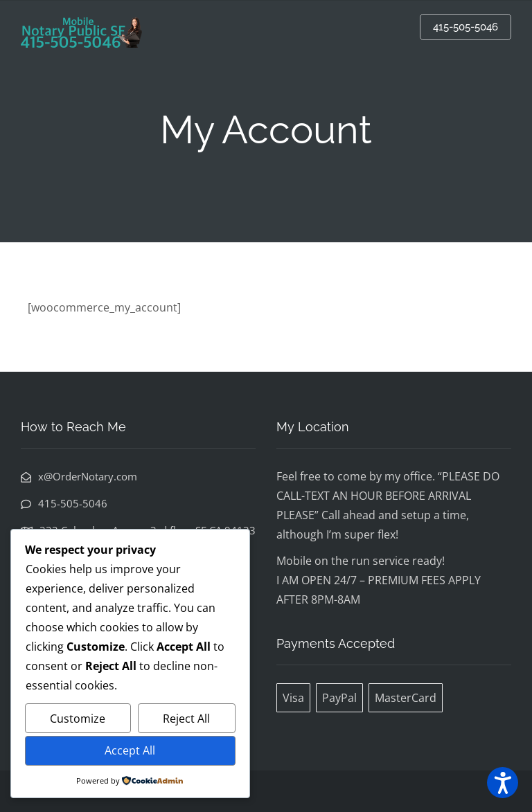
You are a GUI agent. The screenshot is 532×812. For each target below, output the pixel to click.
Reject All (186, 719)
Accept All (130, 750)
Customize (78, 719)
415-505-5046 (465, 27)
